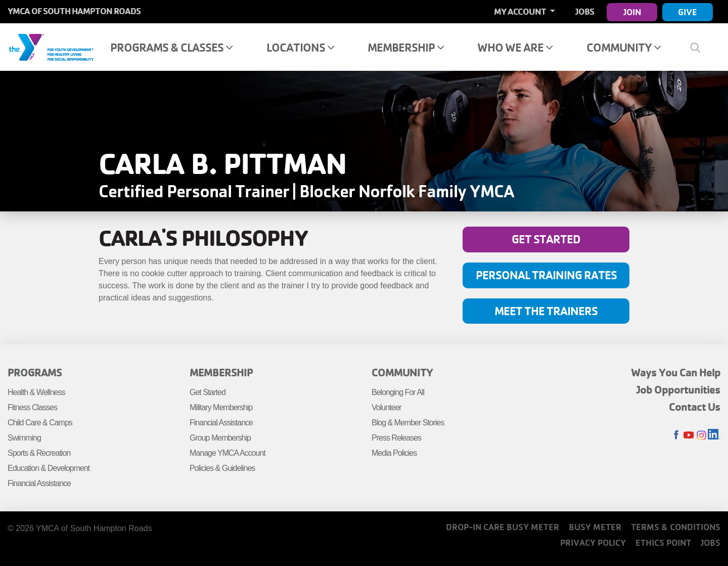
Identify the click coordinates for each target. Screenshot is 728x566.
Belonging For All (398, 392)
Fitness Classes (32, 407)
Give (688, 12)
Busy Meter (595, 527)
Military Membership (221, 407)
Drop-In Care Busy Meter (503, 527)
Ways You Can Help (676, 372)
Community (624, 47)
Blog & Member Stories (408, 423)
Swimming (24, 438)
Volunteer (386, 407)
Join (632, 12)
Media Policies (394, 453)
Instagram (701, 435)
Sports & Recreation (39, 453)
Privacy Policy (593, 542)
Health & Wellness (36, 392)
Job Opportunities (678, 389)
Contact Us (695, 407)
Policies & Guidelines (222, 468)
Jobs (585, 11)
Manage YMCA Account (227, 453)
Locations (300, 47)
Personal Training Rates (546, 275)
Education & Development (49, 468)
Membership (406, 47)
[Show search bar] (699, 47)
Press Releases (396, 438)
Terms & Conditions (676, 527)
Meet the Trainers (546, 311)
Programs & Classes (171, 47)
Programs (35, 372)
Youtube (689, 435)
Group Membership (220, 438)
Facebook (676, 435)
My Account (521, 11)
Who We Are (515, 47)
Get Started (546, 239)
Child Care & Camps (40, 423)
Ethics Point (663, 542)
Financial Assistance (39, 483)
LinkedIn (714, 435)
